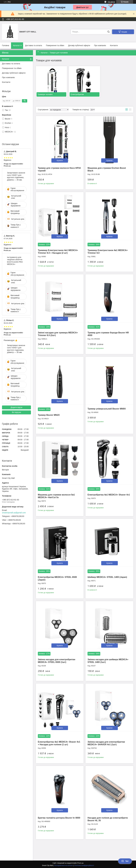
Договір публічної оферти (79, 45)
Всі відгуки (16, 412)
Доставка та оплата (34, 45)
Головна (6, 45)
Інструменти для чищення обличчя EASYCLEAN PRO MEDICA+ (15, 261)
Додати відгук (16, 407)
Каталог (16, 45)
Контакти (114, 45)
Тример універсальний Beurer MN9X (107, 409)
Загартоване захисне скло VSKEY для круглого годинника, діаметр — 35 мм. (16, 349)
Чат (125, 861)
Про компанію (100, 45)
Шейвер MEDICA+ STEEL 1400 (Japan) (107, 577)
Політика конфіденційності (84, 865)
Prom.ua (80, 863)
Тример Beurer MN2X (49, 415)
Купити (60, 160)
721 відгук (111, 2)
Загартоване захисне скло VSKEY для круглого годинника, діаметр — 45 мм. (16, 176)
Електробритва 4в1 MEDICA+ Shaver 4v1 (109, 495)
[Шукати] (108, 32)
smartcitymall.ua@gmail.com (14, 513)
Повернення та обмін (55, 45)
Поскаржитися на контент (64, 865)
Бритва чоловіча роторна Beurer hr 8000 (59, 818)
